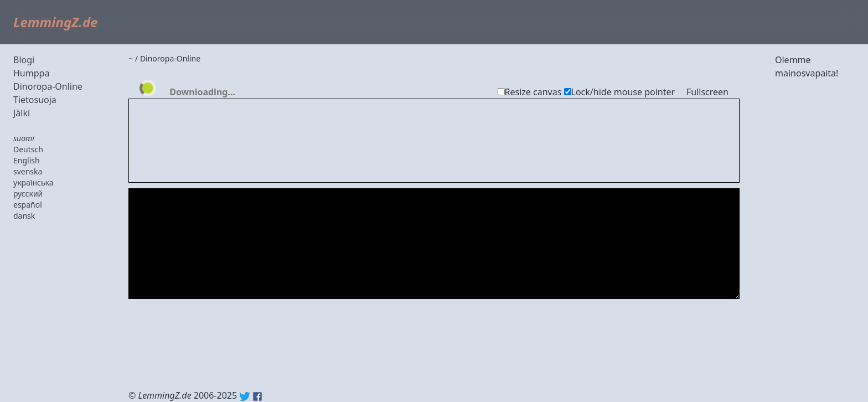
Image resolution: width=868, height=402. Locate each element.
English (27, 160)
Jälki (22, 113)
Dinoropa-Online (48, 86)
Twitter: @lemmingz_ (245, 396)
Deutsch (28, 149)
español (28, 205)
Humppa (31, 73)
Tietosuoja (35, 100)
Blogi (24, 60)
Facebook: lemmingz (257, 396)
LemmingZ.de (56, 22)
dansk (24, 216)
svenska (28, 171)
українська (33, 182)
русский (28, 194)
